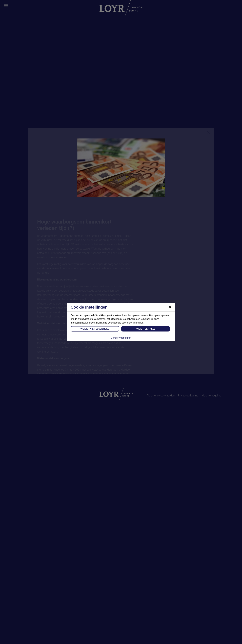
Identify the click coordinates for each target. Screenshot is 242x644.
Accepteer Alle (145, 329)
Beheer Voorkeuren (121, 338)
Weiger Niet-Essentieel (95, 329)
